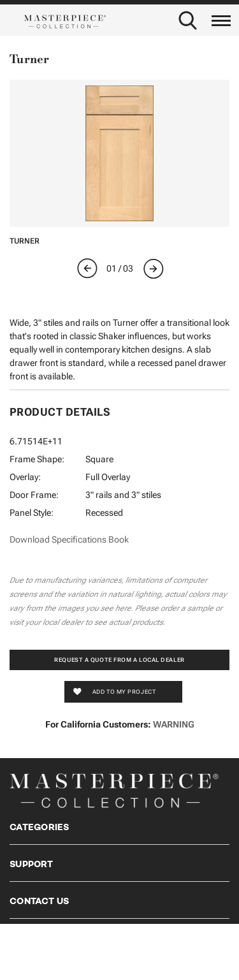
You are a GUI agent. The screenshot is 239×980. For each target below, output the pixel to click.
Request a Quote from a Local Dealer (119, 660)
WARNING (174, 724)
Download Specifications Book (69, 539)
